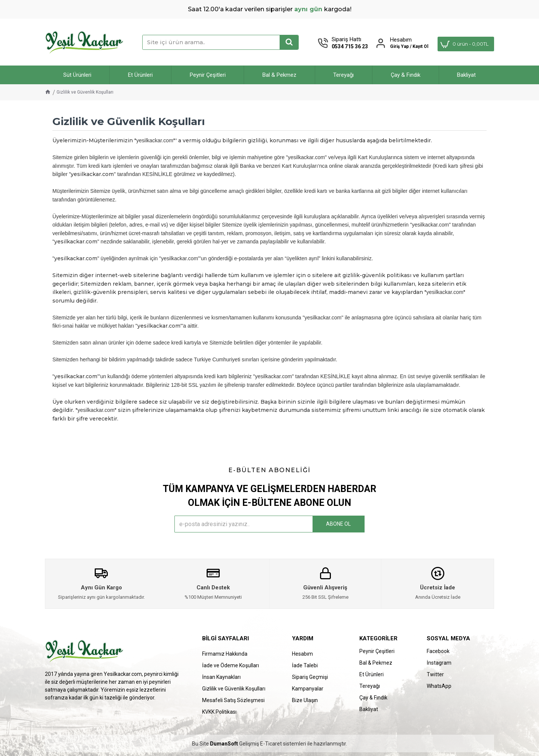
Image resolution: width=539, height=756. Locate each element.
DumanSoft (224, 744)
